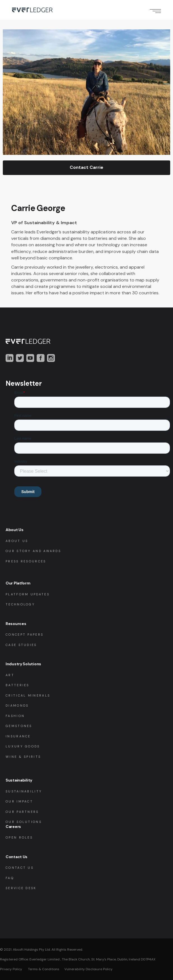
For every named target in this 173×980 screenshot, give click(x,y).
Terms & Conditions (43, 969)
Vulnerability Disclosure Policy (88, 969)
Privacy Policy (11, 969)
